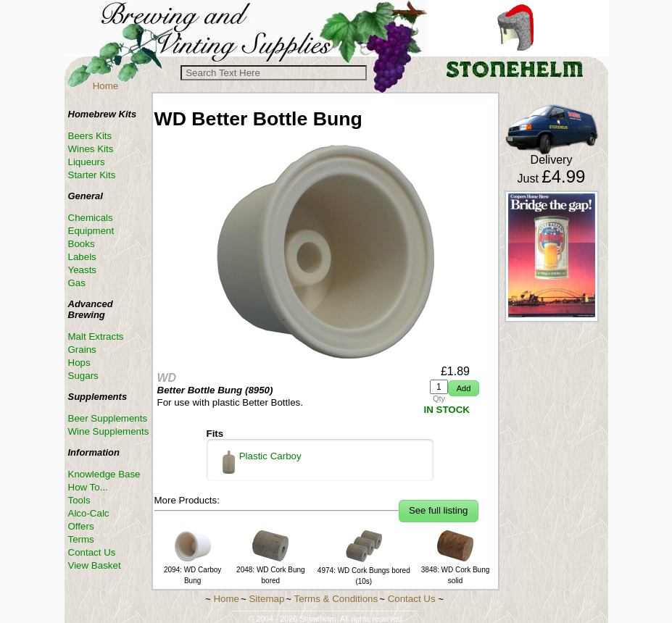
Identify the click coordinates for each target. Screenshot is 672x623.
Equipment (91, 231)
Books (82, 244)
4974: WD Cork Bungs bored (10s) (364, 570)
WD (167, 378)
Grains (82, 350)
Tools (79, 500)
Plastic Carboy (262, 462)
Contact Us (92, 552)
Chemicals (91, 218)
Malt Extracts (96, 336)
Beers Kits (90, 136)
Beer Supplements (108, 418)
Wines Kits (91, 149)
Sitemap (266, 599)
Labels (82, 257)
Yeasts (83, 270)
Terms (81, 539)
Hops (79, 363)
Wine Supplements (109, 431)
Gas (77, 283)
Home (106, 86)
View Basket (95, 565)
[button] (464, 389)
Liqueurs (87, 162)
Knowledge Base (104, 474)
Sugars (83, 376)
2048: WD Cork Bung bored (271, 570)
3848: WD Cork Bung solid (456, 570)
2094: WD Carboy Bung (192, 570)
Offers (81, 526)
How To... (88, 487)
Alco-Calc (89, 513)
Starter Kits (92, 175)
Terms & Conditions (336, 599)
